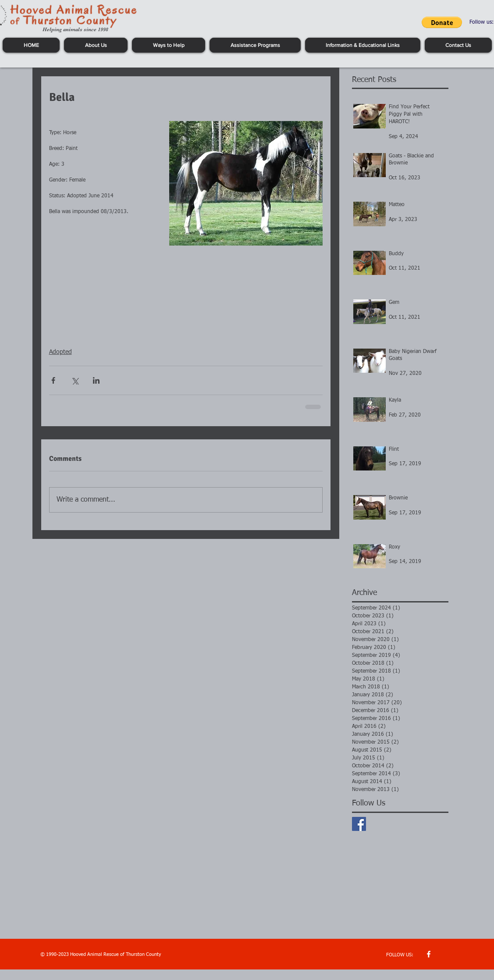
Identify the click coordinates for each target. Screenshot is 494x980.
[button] (442, 22)
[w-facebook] (429, 954)
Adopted (60, 352)
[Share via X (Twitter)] (75, 380)
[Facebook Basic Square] (359, 824)
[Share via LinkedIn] (96, 380)
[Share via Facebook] (53, 380)
